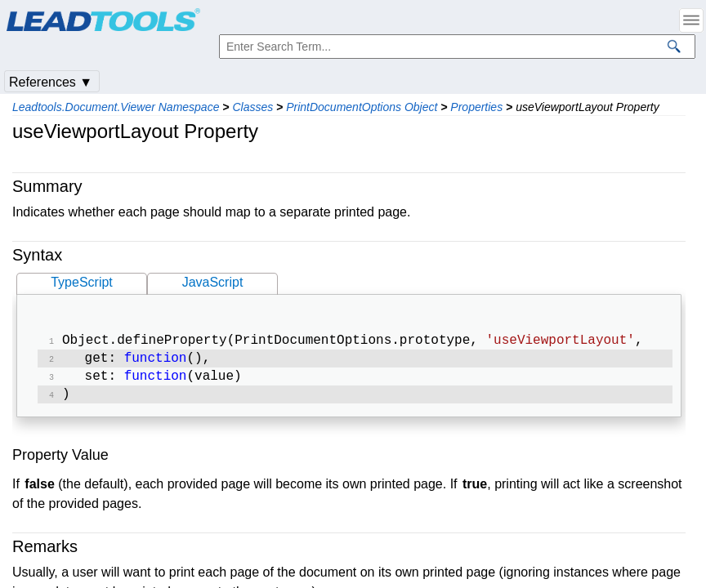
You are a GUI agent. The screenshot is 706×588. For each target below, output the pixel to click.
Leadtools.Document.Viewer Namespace (116, 107)
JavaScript (213, 282)
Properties (476, 107)
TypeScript (82, 282)
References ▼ (51, 82)
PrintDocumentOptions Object (362, 107)
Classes (252, 107)
